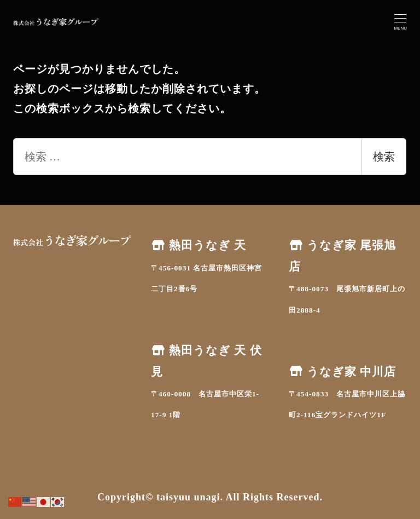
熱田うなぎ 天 (199, 245)
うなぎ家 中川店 (342, 372)
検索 (384, 157)
